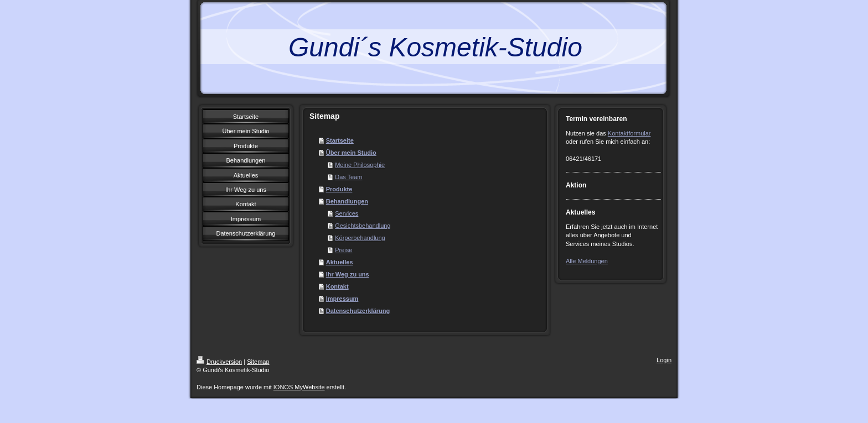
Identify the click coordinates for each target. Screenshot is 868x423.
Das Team (348, 177)
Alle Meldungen (587, 261)
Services (347, 213)
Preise (343, 250)
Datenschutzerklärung (358, 311)
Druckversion (219, 362)
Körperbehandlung (360, 238)
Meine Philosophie (360, 165)
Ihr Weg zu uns (348, 274)
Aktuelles (340, 262)
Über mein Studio (351, 153)
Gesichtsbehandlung (363, 226)
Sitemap (258, 362)
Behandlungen (347, 201)
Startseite (340, 140)
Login (664, 360)
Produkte (339, 189)
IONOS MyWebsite (299, 387)
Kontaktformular (629, 133)
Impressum (342, 299)
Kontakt (337, 286)
